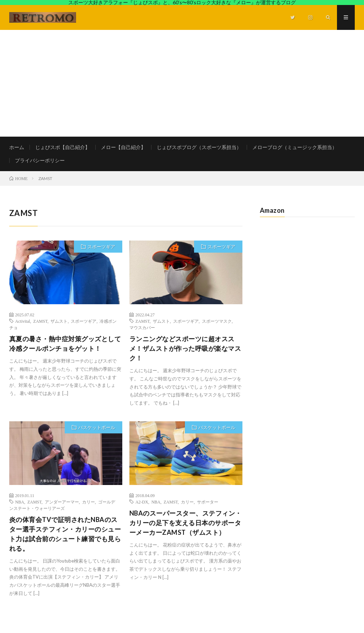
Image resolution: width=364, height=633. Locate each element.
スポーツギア (101, 247)
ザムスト (59, 321)
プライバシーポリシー (40, 160)
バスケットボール (97, 427)
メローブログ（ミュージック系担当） (295, 147)
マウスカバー (142, 327)
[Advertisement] (182, 83)
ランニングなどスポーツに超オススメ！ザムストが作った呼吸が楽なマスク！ (185, 348)
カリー (89, 502)
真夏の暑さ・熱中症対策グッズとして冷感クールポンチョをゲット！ (65, 344)
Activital (23, 321)
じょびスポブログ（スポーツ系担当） (199, 147)
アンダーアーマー (62, 502)
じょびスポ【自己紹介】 (63, 147)
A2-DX (142, 502)
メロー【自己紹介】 (123, 147)
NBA (20, 502)
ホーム (17, 147)
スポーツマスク (217, 321)
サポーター (208, 502)
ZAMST (41, 321)
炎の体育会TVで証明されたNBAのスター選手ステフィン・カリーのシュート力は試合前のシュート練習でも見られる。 (65, 534)
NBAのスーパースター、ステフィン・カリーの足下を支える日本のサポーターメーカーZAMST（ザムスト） (186, 523)
